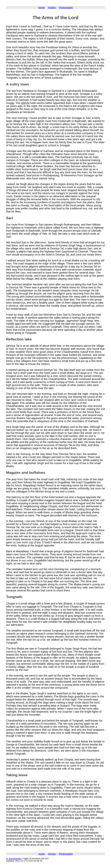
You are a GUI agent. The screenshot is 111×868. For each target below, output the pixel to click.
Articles (52, 8)
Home (41, 8)
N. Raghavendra (14, 859)
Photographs (66, 8)
